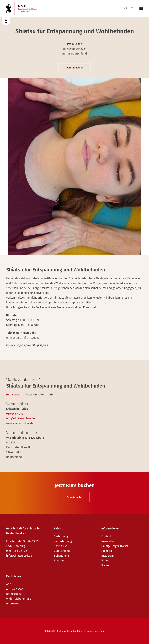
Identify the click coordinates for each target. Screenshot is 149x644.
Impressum (13, 603)
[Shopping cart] (131, 8)
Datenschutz (14, 594)
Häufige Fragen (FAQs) (115, 546)
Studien (59, 560)
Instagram (108, 556)
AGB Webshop (15, 589)
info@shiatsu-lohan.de (20, 418)
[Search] (124, 8)
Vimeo (105, 560)
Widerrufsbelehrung (19, 599)
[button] (141, 8)
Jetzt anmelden (74, 68)
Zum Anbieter (75, 497)
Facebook (107, 551)
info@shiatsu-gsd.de (19, 556)
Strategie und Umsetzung (91, 631)
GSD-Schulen (62, 551)
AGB (9, 584)
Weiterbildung (63, 541)
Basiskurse (60, 546)
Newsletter (108, 541)
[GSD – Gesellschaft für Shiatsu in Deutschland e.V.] (22, 8)
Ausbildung (61, 536)
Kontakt (106, 536)
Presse (105, 565)
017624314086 (15, 414)
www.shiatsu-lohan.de (20, 423)
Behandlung (61, 556)
